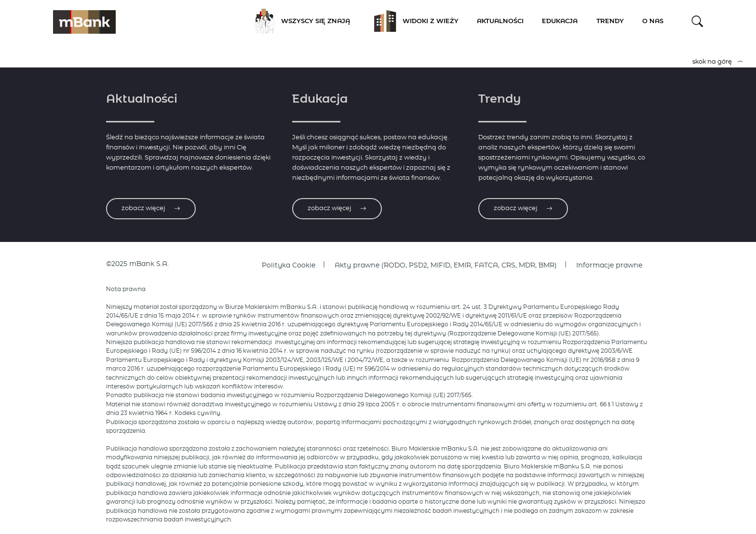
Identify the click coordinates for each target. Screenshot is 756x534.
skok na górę (718, 62)
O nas (653, 21)
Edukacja (560, 21)
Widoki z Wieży (414, 22)
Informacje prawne (609, 266)
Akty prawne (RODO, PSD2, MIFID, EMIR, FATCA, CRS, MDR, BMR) (446, 266)
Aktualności (500, 21)
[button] (697, 21)
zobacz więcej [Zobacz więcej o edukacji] (337, 208)
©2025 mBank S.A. (137, 264)
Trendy (610, 21)
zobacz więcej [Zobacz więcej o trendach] (523, 208)
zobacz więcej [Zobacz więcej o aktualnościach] (151, 208)
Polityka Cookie (289, 266)
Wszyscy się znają (299, 22)
